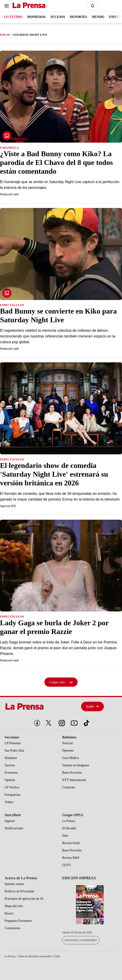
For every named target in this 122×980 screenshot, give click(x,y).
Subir (92, 706)
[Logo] (28, 6)
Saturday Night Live (30, 35)
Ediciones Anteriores (81, 940)
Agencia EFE (8, 506)
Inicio (5, 35)
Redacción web (9, 194)
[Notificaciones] (92, 6)
